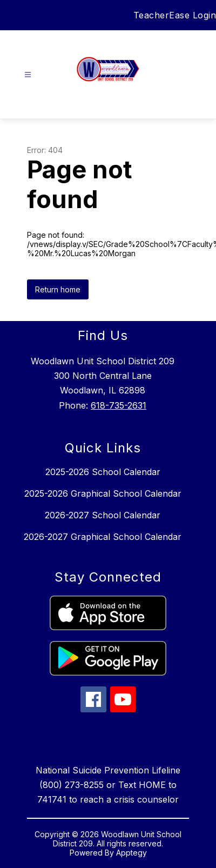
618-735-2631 (119, 405)
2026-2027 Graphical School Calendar (103, 537)
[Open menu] (28, 75)
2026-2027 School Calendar (103, 515)
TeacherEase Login (175, 15)
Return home (58, 289)
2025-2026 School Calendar (103, 472)
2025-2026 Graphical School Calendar (103, 493)
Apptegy (131, 853)
